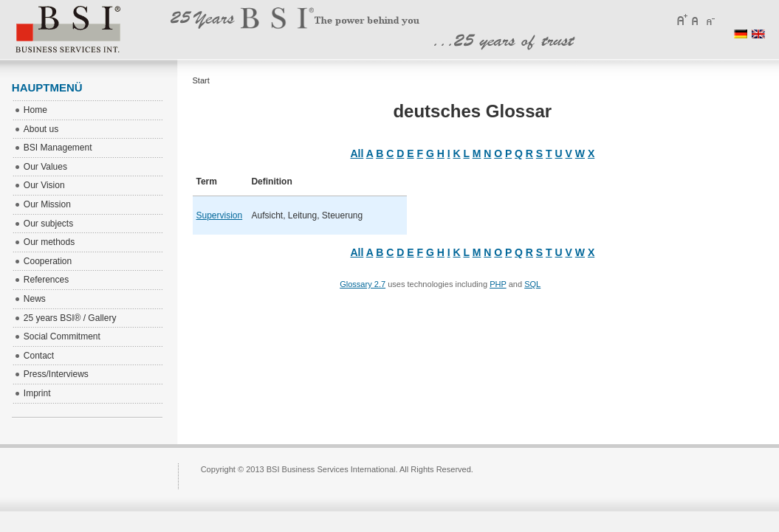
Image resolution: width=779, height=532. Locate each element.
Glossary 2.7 (363, 284)
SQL (532, 284)
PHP (498, 284)
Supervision (220, 215)
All (357, 153)
